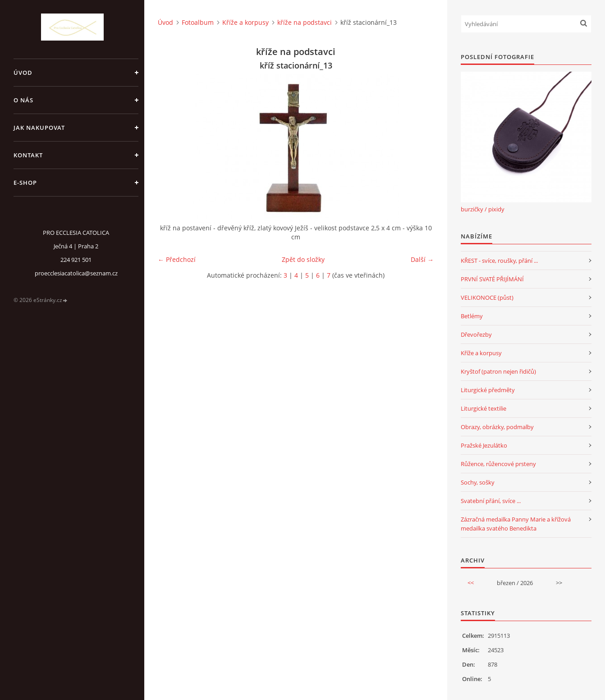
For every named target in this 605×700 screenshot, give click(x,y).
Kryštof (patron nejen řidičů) (498, 371)
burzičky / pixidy (483, 209)
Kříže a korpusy (245, 22)
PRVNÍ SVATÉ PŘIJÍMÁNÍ (492, 279)
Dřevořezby (476, 334)
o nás (23, 100)
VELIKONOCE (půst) (487, 297)
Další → (422, 259)
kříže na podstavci (305, 22)
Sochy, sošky (478, 482)
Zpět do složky (303, 259)
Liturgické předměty (488, 390)
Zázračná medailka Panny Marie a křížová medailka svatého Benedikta (516, 524)
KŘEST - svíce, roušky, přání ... (499, 261)
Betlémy (472, 316)
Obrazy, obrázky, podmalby (497, 427)
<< (471, 583)
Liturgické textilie (484, 408)
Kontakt (28, 155)
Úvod (23, 73)
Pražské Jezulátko (484, 445)
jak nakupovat (39, 128)
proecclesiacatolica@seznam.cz (76, 273)
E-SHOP (25, 183)
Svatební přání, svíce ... (491, 501)
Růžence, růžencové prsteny (498, 464)
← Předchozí (177, 259)
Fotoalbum (198, 22)
